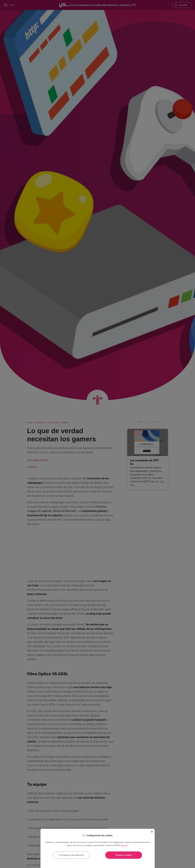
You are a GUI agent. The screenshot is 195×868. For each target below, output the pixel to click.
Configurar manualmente (71, 855)
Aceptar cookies (124, 855)
